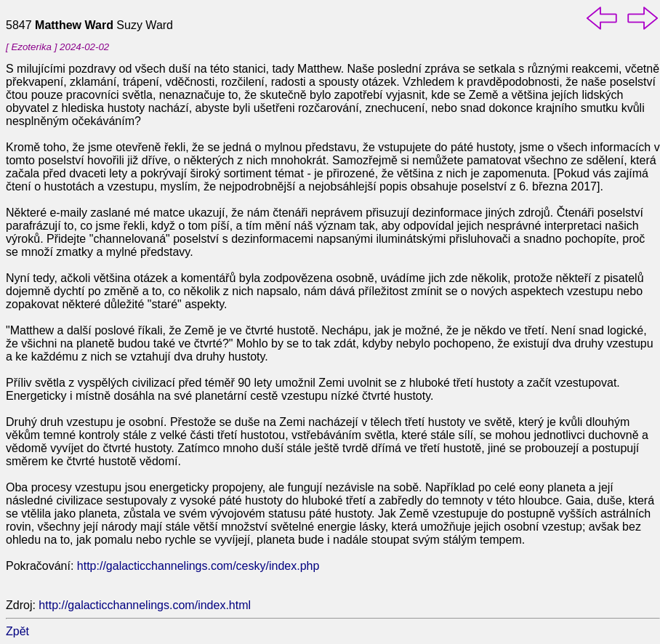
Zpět (17, 631)
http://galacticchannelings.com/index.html (145, 605)
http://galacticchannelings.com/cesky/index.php (198, 566)
